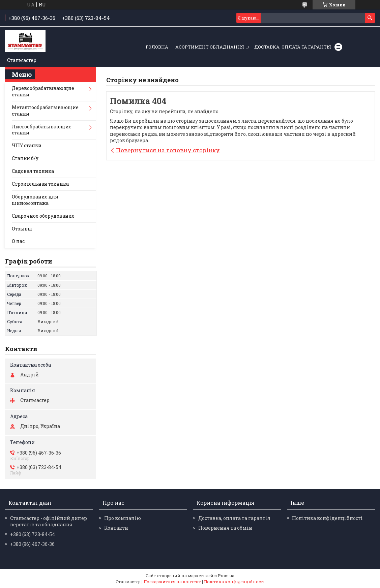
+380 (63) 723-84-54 (33, 534)
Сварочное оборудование (43, 216)
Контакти (116, 528)
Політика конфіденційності (327, 518)
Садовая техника (33, 171)
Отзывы (22, 229)
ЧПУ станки (27, 145)
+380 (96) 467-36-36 (32, 544)
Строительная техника (40, 184)
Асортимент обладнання (210, 47)
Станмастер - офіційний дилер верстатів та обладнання (49, 521)
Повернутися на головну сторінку (168, 150)
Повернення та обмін (225, 528)
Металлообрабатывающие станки (45, 111)
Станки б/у (25, 158)
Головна (157, 47)
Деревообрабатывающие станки (43, 91)
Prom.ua (226, 576)
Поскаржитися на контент (172, 582)
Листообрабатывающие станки (42, 130)
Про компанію (123, 518)
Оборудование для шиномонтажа (35, 200)
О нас (18, 241)
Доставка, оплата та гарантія (293, 47)
